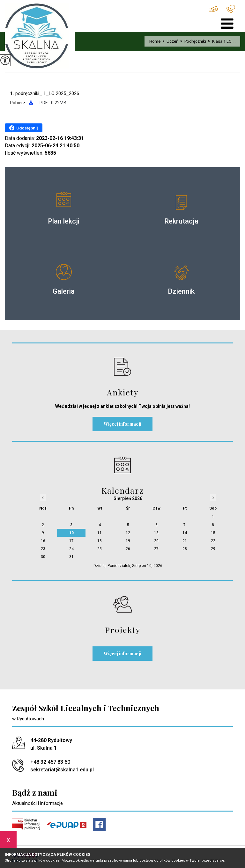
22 (213, 541)
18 (100, 541)
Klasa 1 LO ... (221, 41)
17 (71, 541)
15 (213, 533)
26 (128, 549)
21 (185, 541)
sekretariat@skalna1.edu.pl (214, 9)
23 (43, 549)
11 (100, 533)
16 (43, 541)
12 (128, 533)
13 (156, 533)
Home (155, 41)
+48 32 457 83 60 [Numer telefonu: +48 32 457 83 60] (50, 762)
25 (100, 549)
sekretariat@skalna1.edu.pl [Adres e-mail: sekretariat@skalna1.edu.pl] (62, 770)
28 (185, 549)
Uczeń (169, 41)
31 (71, 557)
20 (156, 541)
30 (43, 557)
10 (71, 533)
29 (213, 549)
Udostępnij (23, 128)
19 (128, 541)
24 (71, 549)
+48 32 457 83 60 (231, 9)
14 (185, 533)
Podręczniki (192, 41)
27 (156, 549)
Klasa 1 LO (24, 66)
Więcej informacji (122, 424)
